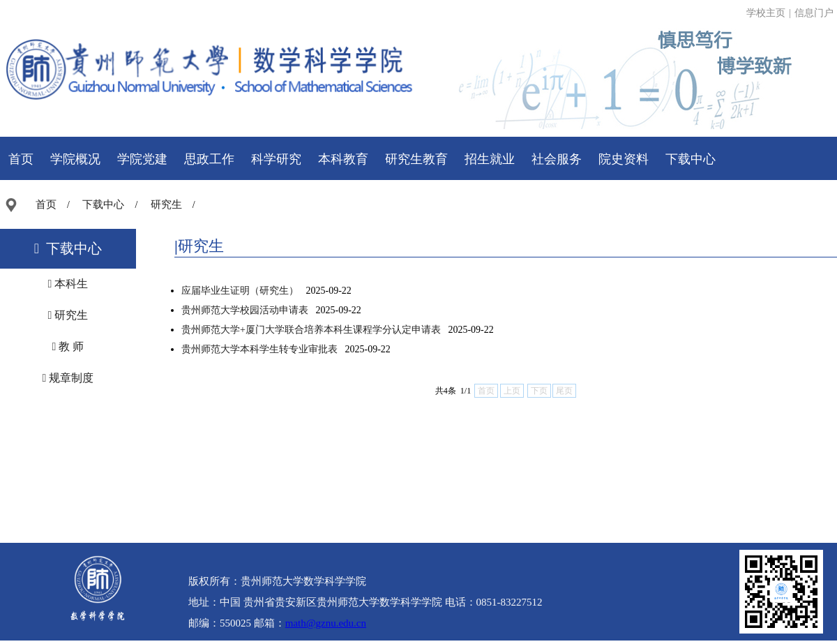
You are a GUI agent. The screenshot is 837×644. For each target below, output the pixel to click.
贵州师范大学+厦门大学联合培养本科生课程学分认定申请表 (311, 330)
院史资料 (624, 159)
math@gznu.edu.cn (326, 623)
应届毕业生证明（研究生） (240, 291)
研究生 (166, 204)
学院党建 (142, 159)
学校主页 (766, 13)
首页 (21, 159)
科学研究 (276, 159)
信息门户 (814, 13)
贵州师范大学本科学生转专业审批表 (259, 349)
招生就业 (490, 159)
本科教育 (343, 159)
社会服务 (557, 159)
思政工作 (209, 159)
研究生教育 (416, 159)
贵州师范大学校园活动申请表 (245, 310)
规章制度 (68, 378)
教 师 (68, 346)
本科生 (68, 284)
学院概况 (75, 159)
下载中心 (691, 159)
